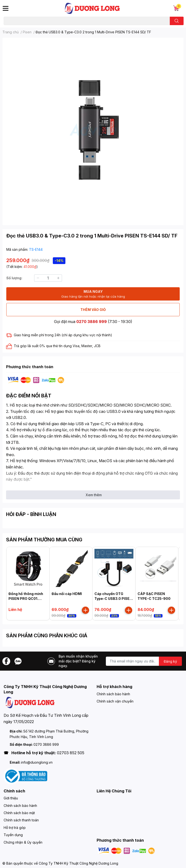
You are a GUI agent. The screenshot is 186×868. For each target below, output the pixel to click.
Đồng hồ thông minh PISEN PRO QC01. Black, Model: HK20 (26, 598)
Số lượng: (14, 278)
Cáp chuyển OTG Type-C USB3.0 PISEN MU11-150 (113, 598)
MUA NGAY (93, 294)
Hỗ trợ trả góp (15, 828)
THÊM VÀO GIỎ (93, 310)
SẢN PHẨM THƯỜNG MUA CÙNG (44, 540)
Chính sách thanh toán (21, 820)
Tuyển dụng (13, 835)
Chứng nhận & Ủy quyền (23, 842)
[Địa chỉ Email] (144, 661)
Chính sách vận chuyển (115, 701)
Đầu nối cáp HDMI (67, 594)
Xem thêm (94, 495)
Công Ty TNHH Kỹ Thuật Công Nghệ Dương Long (78, 863)
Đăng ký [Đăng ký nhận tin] (170, 661)
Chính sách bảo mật (19, 813)
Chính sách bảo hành (113, 694)
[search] (177, 21)
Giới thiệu (11, 798)
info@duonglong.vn (37, 762)
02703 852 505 (71, 753)
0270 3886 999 (92, 322)
